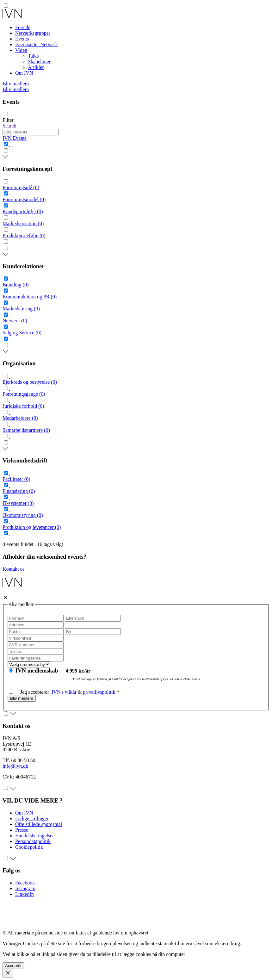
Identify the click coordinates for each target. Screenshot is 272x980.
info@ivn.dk (15, 766)
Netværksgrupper (33, 33)
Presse (22, 830)
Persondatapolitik (33, 841)
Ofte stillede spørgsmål (39, 824)
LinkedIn (25, 894)
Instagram (25, 888)
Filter (8, 120)
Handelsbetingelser (35, 836)
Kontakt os (14, 569)
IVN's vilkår (64, 692)
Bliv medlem (16, 84)
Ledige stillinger (32, 819)
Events (22, 39)
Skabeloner (39, 62)
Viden (21, 50)
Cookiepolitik (29, 847)
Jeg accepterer (30, 692)
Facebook (25, 883)
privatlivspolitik (99, 692)
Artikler (36, 67)
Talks (33, 56)
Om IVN (24, 73)
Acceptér (13, 966)
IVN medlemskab (37, 671)
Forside (23, 27)
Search (9, 126)
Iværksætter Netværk (37, 44)
